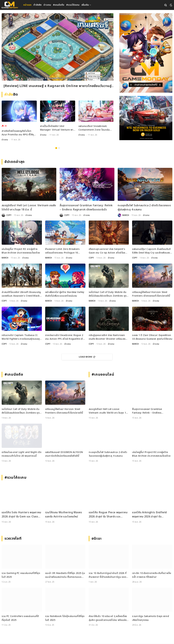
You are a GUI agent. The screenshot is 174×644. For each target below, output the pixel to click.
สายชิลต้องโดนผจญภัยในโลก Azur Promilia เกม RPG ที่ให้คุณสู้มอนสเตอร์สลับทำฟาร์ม (19, 133)
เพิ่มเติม (85, 5)
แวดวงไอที (13, 539)
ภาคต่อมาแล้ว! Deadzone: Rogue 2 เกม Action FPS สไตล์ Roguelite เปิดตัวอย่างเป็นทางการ (65, 337)
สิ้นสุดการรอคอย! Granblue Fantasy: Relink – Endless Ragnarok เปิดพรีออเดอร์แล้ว (86, 208)
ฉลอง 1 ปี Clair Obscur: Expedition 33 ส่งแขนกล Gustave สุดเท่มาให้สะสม (152, 337)
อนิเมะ (97, 539)
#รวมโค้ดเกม (73, 5)
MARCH (126, 215)
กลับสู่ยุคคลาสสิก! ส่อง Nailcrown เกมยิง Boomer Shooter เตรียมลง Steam (107, 337)
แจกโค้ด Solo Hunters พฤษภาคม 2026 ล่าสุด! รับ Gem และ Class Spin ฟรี (21, 515)
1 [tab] (56, 148)
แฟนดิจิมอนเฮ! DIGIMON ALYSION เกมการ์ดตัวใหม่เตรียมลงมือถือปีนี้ (64, 454)
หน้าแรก (27, 5)
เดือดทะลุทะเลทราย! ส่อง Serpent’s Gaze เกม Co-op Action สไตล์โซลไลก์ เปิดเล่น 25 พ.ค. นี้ (107, 251)
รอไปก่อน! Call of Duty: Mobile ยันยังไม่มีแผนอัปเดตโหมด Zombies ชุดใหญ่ (108, 294)
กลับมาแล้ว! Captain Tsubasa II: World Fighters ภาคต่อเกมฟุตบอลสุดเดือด (21, 337)
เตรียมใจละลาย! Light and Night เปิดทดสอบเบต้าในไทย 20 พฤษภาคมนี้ (22, 454)
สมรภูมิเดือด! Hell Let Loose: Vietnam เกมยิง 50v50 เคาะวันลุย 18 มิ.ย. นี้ (29, 208)
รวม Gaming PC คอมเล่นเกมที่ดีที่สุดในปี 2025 (21, 575)
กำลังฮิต (37, 5)
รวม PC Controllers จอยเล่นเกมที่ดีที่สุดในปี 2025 (20, 618)
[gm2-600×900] (146, 53)
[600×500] (146, 118)
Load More (87, 357)
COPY (9, 215)
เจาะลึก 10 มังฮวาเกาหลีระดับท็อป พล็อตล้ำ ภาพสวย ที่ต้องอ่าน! (152, 575)
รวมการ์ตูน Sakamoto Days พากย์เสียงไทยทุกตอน (151, 618)
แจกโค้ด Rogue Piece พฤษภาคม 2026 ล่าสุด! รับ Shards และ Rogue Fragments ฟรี (108, 515)
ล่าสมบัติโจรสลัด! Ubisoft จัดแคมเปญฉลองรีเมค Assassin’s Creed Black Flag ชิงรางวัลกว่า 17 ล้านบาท (21, 294)
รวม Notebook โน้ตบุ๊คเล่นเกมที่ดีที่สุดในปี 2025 (65, 618)
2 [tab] (59, 148)
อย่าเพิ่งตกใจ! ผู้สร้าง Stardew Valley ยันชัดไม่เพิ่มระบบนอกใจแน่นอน (65, 294)
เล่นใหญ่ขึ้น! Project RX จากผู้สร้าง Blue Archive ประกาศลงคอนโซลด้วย (21, 251)
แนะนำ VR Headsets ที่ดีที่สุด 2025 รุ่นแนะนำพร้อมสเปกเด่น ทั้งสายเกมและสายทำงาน (65, 575)
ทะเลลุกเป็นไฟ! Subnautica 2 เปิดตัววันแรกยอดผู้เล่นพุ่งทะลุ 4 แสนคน (144, 208)
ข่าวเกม (47, 5)
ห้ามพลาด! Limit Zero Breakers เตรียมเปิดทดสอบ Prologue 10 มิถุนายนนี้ (62, 251)
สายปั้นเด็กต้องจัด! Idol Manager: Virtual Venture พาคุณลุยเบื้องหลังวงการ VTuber (57, 128)
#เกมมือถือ (59, 5)
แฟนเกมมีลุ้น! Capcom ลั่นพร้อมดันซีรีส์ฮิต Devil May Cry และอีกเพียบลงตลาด (151, 251)
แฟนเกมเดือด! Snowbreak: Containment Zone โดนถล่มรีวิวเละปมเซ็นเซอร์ (94, 128)
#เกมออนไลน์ (103, 375)
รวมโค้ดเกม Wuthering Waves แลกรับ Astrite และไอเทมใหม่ (64, 515)
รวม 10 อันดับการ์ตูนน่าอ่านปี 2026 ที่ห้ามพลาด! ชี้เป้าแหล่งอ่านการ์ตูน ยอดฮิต (108, 575)
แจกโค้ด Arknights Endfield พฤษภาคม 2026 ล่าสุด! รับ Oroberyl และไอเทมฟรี (149, 515)
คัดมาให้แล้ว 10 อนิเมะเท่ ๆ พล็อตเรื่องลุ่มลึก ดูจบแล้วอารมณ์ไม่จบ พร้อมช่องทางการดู (108, 618)
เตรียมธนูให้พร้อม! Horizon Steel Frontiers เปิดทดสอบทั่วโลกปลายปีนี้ (151, 294)
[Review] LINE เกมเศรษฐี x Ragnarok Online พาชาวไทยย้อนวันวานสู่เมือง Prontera (58, 86)
